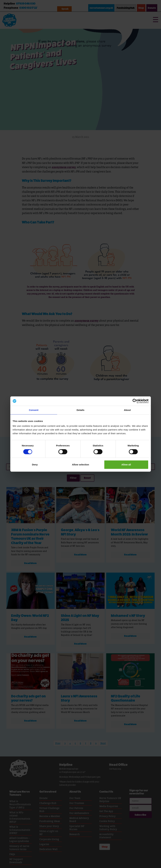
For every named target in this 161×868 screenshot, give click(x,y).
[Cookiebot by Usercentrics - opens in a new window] (135, 401)
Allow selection (80, 465)
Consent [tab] (34, 410)
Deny (35, 465)
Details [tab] (81, 410)
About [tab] (127, 410)
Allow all (126, 465)
